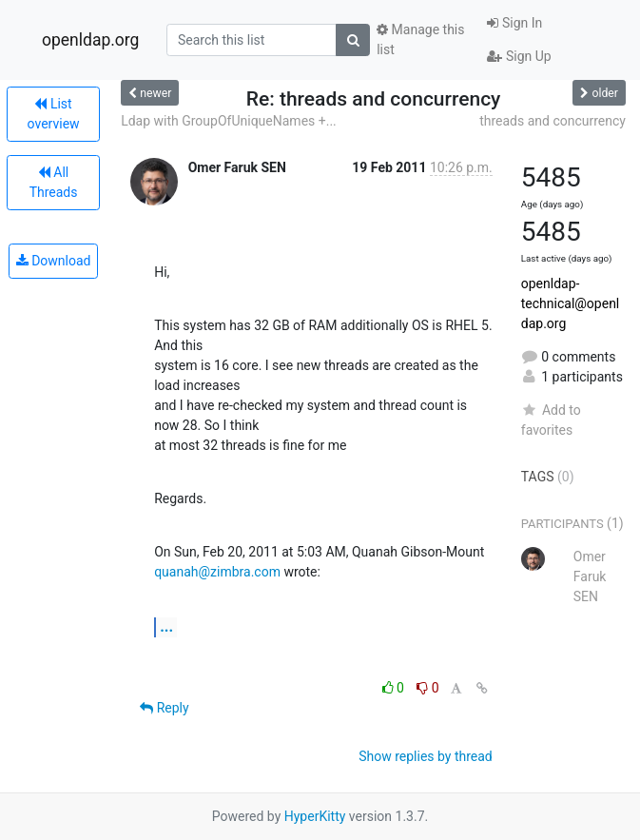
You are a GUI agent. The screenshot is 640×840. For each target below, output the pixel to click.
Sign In (514, 23)
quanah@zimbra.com (217, 572)
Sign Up (519, 56)
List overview (54, 114)
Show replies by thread (426, 756)
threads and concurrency (553, 121)
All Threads (54, 182)
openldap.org (90, 40)
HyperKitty (315, 816)
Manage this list (420, 39)
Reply (164, 708)
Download (54, 261)
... (166, 626)
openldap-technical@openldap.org (571, 303)
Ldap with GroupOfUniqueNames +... (229, 121)
